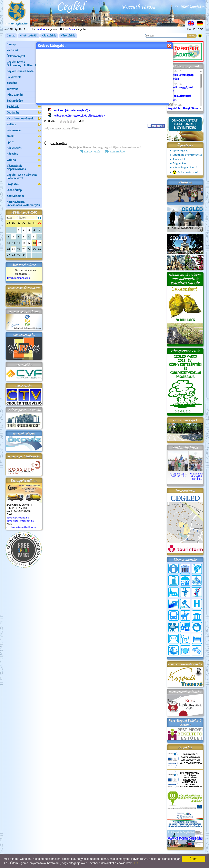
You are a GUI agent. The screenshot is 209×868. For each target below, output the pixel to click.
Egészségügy (24, 101)
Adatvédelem (15, 196)
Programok (76, 60)
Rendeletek (179, 159)
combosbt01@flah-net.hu (20, 521)
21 (13, 249)
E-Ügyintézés (180, 163)
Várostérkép (68, 36)
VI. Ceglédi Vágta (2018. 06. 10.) (178, 474)
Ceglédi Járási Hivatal (21, 71)
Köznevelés (24, 131)
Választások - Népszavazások (24, 167)
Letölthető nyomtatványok (187, 155)
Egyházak (24, 107)
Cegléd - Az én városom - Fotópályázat (23, 176)
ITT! (135, 863)
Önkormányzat (24, 56)
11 (34, 237)
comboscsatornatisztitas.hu (22, 527)
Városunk (24, 50)
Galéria (24, 160)
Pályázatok (14, 77)
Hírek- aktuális (29, 36)
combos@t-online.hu (18, 518)
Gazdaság (24, 113)
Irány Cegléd (15, 95)
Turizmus (24, 89)
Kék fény (24, 154)
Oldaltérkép (49, 36)
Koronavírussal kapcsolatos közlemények (23, 203)
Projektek (24, 184)
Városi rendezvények (24, 119)
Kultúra (24, 125)
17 (29, 243)
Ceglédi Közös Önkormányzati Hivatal (24, 64)
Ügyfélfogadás (180, 151)
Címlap (11, 36)
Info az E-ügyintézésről (185, 168)
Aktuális (24, 83)
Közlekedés (24, 148)
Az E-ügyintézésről (185, 172)
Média (24, 136)
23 (24, 249)
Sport (24, 142)
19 (39, 243)
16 (24, 243)
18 (34, 243)
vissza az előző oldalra (152, 50)
